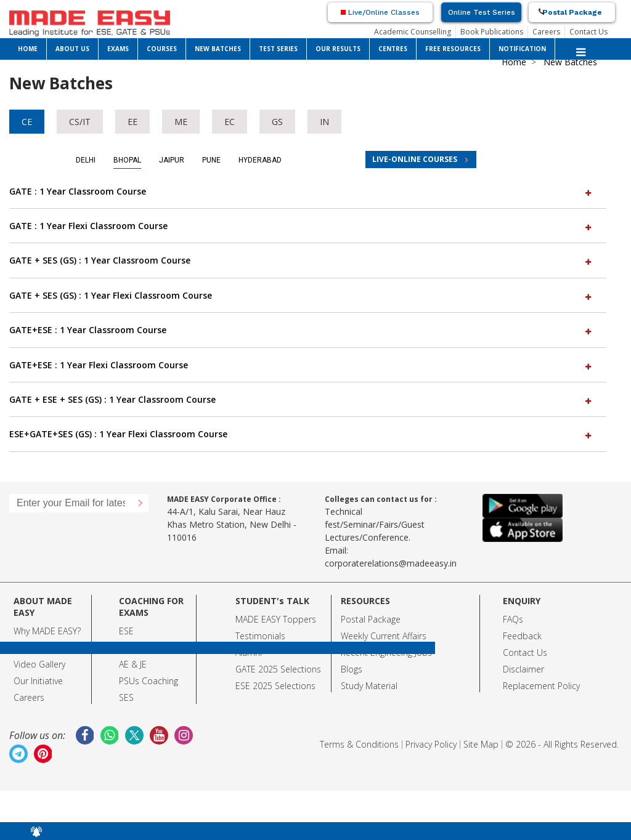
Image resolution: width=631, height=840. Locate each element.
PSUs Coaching (149, 681)
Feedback (522, 636)
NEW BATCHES (218, 49)
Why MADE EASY (45, 631)
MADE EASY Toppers (276, 619)
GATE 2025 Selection (276, 669)
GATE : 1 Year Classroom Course (302, 191)
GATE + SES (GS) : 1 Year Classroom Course (302, 260)
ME (181, 122)
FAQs (513, 619)
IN (324, 122)
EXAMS (118, 49)
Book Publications (492, 32)
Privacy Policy (431, 744)
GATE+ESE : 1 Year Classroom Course (302, 330)
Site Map (481, 744)
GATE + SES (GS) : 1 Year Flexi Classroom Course (302, 295)
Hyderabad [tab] (260, 160)
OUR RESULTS (338, 49)
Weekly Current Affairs (384, 636)
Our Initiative (38, 681)
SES (126, 697)
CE (27, 122)
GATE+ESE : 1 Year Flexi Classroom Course (302, 365)
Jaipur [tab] (172, 160)
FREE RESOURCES (453, 49)
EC (230, 122)
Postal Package (572, 12)
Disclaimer (523, 669)
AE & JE (133, 664)
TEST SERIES (278, 49)
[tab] (308, 192)
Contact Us (588, 32)
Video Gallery (39, 664)
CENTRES (393, 49)
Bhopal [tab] (127, 160)
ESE (126, 631)
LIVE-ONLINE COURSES (415, 159)
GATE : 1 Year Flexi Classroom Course (302, 226)
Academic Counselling (413, 32)
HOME (28, 49)
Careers (546, 32)
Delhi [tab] (86, 160)
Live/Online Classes (380, 12)
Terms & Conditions (359, 744)
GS (277, 122)
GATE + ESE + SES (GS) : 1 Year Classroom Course (302, 399)
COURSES (162, 49)
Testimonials (260, 636)
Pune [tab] (211, 160)
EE (132, 122)
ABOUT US (72, 49)
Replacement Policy (541, 686)
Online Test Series (482, 12)
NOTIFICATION (522, 49)
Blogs (352, 669)
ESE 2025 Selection (273, 686)
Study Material (369, 686)
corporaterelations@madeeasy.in (391, 563)
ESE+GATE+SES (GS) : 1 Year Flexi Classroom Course (302, 434)
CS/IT (80, 122)
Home (514, 62)
